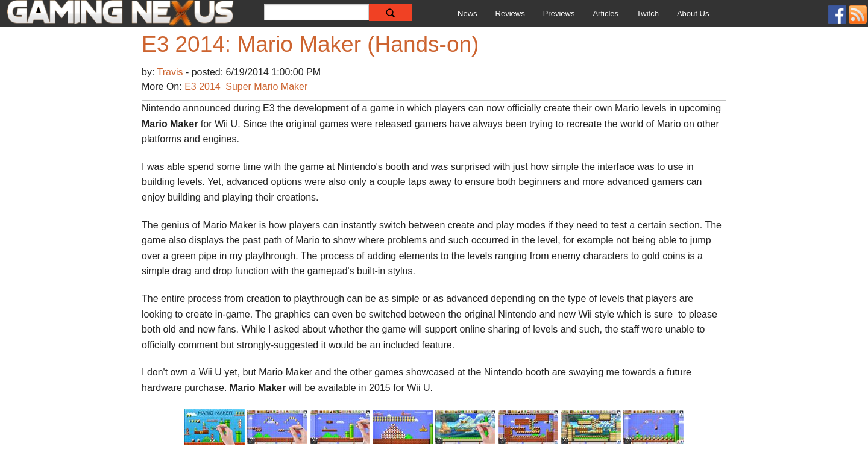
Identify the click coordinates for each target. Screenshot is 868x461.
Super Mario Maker (266, 86)
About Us (693, 14)
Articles (605, 14)
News (467, 14)
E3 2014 (203, 86)
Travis (171, 72)
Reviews (510, 14)
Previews (559, 14)
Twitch (648, 14)
